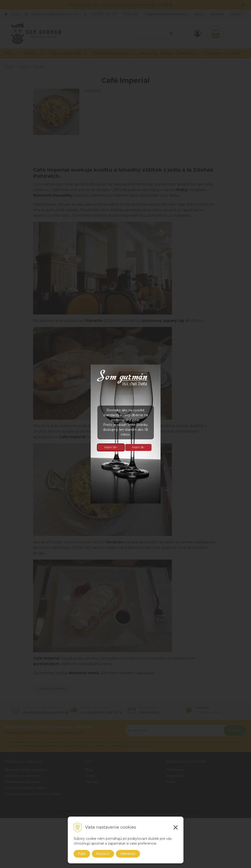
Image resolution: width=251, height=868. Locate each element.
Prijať (82, 854)
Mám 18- (138, 447)
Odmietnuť (128, 854)
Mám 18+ (111, 447)
